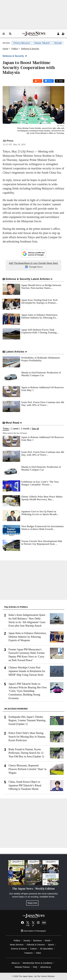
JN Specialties (46, 949)
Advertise (46, 967)
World (48, 941)
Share (50, 81)
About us (15, 963)
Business (37, 941)
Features (29, 953)
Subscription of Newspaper (33, 931)
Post (39, 81)
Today (6, 429)
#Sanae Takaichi (42, 43)
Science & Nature (19, 949)
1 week (15, 429)
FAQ (35, 967)
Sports (51, 945)
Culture (33, 949)
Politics (17, 941)
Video (38, 953)
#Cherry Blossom (22, 43)
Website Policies (22, 967)
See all (35, 429)
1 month (25, 429)
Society (27, 941)
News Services (17, 945)
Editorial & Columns (36, 945)
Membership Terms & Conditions (38, 963)
